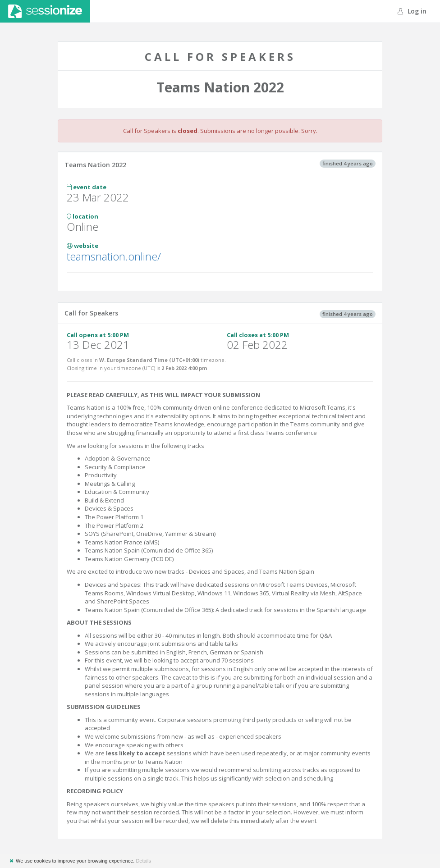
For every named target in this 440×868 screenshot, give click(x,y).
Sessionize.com (45, 11)
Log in (412, 11)
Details (143, 861)
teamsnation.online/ (114, 256)
